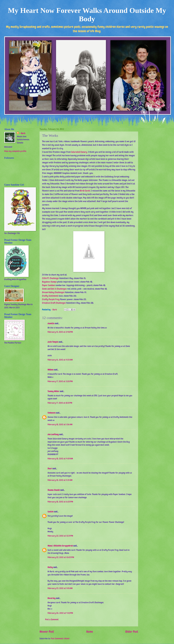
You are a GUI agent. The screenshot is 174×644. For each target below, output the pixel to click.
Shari (50, 469)
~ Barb (54, 310)
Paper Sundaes (49, 285)
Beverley (51, 598)
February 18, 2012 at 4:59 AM (60, 459)
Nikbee (50, 370)
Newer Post (47, 632)
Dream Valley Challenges (53, 292)
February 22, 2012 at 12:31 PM (60, 536)
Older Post (132, 632)
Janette (51, 323)
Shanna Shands (54, 490)
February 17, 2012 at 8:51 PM (60, 403)
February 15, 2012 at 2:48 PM (60, 332)
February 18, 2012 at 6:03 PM (60, 502)
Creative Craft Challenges (54, 303)
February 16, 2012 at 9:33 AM (60, 360)
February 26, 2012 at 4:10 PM (60, 613)
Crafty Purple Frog (51, 299)
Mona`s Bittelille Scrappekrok (60, 546)
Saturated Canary (79, 152)
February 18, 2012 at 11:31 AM (60, 480)
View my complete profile (15, 151)
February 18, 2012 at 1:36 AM (60, 424)
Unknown (51, 413)
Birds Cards (85, 191)
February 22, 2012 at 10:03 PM (61, 557)
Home (90, 632)
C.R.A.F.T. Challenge (50, 278)
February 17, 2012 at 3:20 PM (60, 381)
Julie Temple (53, 342)
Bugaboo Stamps (49, 282)
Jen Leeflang (53, 434)
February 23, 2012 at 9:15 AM (60, 588)
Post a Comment (52, 619)
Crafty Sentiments (50, 296)
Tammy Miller (53, 391)
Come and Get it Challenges (54, 289)
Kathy (50, 567)
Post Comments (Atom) (60, 639)
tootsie (50, 512)
